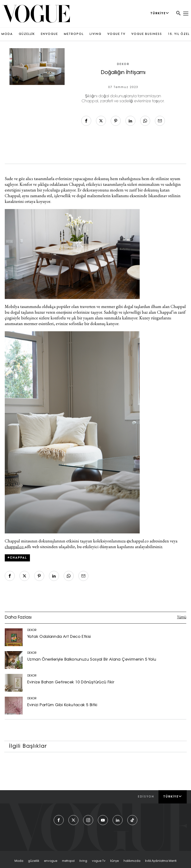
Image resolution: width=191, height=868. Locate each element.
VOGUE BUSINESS (147, 34)
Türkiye (173, 797)
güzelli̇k (34, 861)
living (83, 861)
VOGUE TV (116, 34)
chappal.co (15, 547)
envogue (51, 861)
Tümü (182, 618)
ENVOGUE (49, 34)
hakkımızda (132, 861)
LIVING (95, 34)
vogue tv (99, 861)
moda (19, 861)
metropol (68, 861)
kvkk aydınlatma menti (161, 861)
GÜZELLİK (27, 34)
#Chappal (17, 558)
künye (115, 861)
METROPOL (74, 34)
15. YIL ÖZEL (179, 34)
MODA (7, 34)
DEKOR (123, 64)
